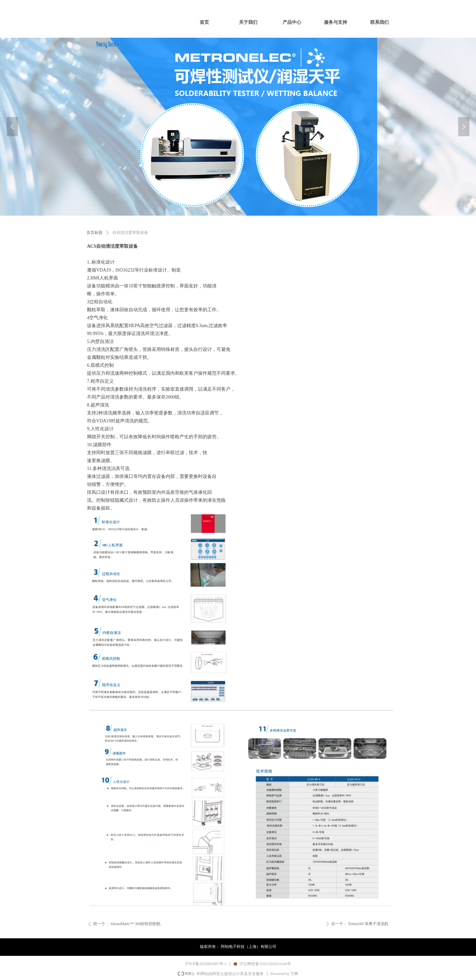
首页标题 (95, 233)
